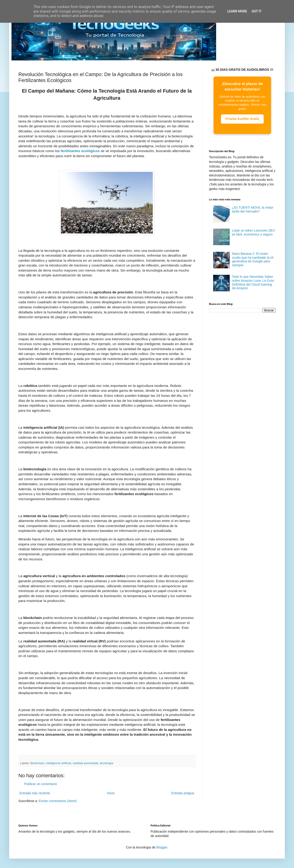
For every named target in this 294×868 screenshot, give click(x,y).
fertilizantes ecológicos (80, 151)
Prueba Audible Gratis (242, 119)
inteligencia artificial (58, 763)
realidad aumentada (85, 763)
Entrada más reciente (35, 793)
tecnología (107, 763)
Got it (256, 11)
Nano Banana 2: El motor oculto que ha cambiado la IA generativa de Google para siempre (253, 259)
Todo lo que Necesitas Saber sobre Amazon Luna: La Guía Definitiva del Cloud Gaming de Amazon (253, 282)
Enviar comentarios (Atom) (58, 801)
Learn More (237, 11)
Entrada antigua (183, 793)
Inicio (111, 793)
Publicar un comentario (41, 784)
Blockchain (37, 763)
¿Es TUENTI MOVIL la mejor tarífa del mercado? (253, 209)
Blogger (162, 847)
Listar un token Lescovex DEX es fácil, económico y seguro (254, 232)
